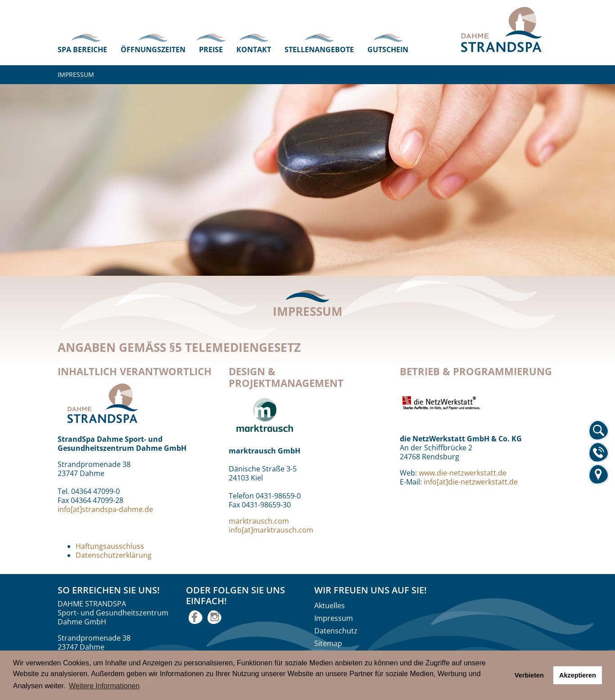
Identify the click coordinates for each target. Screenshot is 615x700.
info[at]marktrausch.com (271, 530)
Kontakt (254, 49)
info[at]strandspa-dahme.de (105, 509)
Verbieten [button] (529, 675)
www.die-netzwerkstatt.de (463, 473)
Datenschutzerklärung (114, 555)
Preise (211, 49)
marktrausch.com (259, 521)
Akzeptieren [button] (578, 675)
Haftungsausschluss (110, 546)
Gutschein (388, 49)
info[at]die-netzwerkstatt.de (471, 482)
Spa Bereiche (82, 49)
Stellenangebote (319, 49)
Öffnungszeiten (153, 49)
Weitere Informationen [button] (104, 686)
